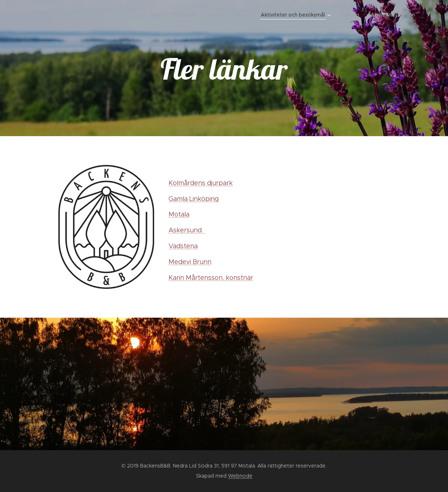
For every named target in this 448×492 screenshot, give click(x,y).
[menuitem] (159, 15)
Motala (179, 214)
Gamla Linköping (194, 199)
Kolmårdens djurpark (201, 183)
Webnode (240, 476)
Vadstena (183, 246)
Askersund (187, 230)
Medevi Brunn (190, 262)
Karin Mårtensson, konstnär (211, 278)
